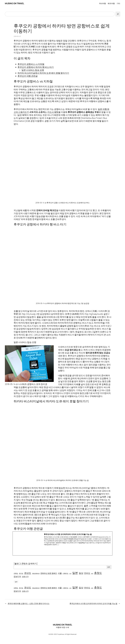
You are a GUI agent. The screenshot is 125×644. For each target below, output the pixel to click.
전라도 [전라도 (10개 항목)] (87, 573)
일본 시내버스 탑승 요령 (33, 70)
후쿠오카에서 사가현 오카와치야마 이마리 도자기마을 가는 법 (93, 603)
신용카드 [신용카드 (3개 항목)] (66, 573)
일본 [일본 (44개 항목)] (75, 573)
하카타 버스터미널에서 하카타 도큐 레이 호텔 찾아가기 (43, 73)
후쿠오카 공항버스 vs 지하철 (31, 64)
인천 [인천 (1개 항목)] (70, 574)
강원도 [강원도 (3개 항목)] (16, 573)
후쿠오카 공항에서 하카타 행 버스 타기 (36, 67)
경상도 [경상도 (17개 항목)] (28, 573)
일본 (16, 582)
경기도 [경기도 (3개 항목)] (21, 573)
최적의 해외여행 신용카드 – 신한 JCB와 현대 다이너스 (29, 603)
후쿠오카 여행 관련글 (28, 76)
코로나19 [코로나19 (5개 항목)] (25, 577)
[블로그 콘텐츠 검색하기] (26, 564)
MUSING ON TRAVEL (15, 3)
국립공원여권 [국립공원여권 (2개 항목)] (36, 573)
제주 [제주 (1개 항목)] (92, 574)
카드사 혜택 (53, 112)
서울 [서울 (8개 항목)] (60, 573)
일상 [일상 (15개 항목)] (81, 573)
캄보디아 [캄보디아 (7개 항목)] (17, 576)
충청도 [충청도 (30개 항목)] (98, 573)
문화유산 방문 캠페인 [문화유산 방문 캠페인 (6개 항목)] (49, 573)
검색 (109, 567)
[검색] (118, 14)
